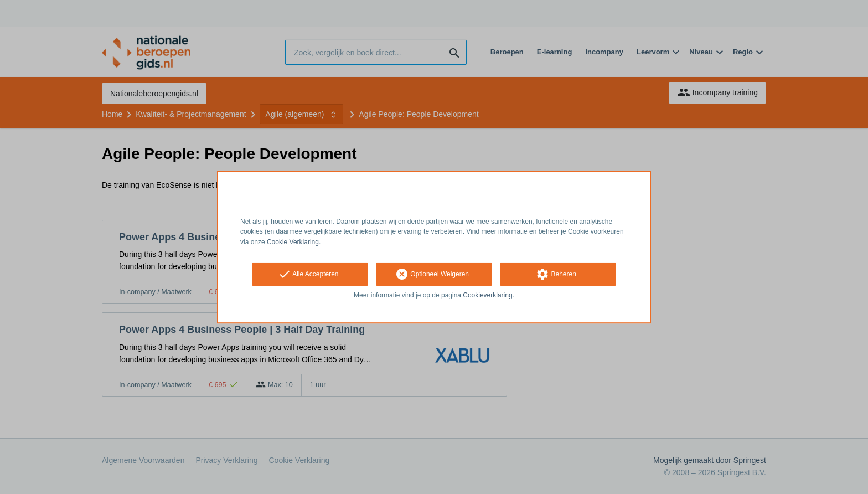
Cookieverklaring (487, 295)
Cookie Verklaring (293, 242)
